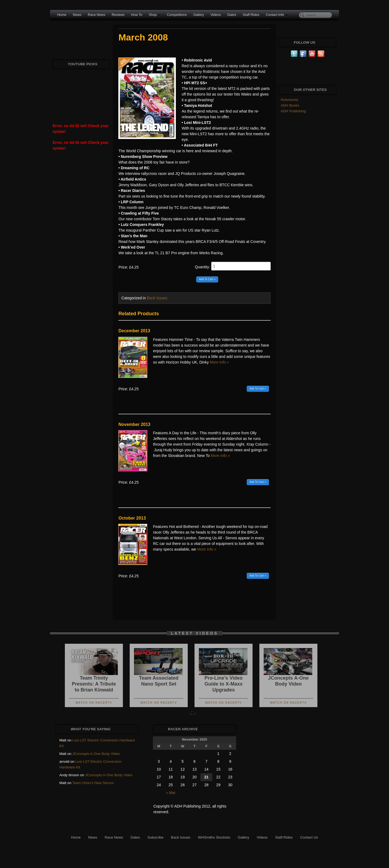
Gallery (199, 15)
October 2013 (132, 518)
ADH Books (290, 105)
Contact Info (277, 15)
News (77, 15)
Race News (96, 15)
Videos (216, 15)
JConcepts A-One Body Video (96, 754)
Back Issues (157, 298)
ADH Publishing (293, 111)
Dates (232, 15)
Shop (155, 15)
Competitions (177, 15)
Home (62, 15)
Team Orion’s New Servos (93, 783)
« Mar (171, 793)
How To (137, 15)
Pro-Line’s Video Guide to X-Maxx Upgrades (224, 684)
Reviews (118, 15)
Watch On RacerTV (94, 703)
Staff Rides (251, 15)
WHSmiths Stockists (214, 837)
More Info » (219, 362)
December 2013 (134, 331)
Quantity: (233, 266)
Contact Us (309, 837)
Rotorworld (289, 100)
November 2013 (134, 424)
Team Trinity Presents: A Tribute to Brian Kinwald (94, 684)
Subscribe (155, 837)
